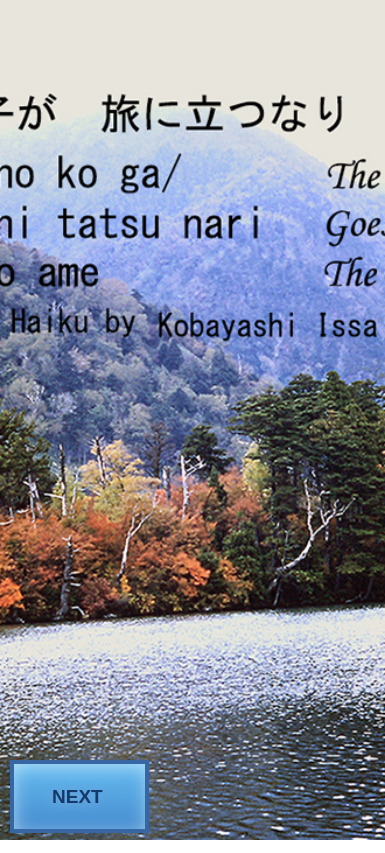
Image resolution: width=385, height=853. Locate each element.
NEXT (77, 796)
